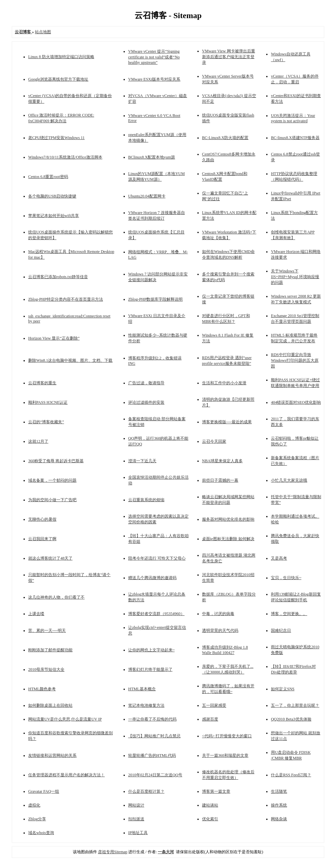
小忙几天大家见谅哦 (289, 480)
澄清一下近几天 (142, 461)
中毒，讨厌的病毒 (218, 614)
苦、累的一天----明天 (47, 631)
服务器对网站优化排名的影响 (228, 519)
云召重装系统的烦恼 (146, 500)
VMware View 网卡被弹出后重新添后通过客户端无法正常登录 (229, 57)
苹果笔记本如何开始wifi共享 (54, 216)
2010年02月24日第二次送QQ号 (155, 775)
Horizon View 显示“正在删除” (54, 338)
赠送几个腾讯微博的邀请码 (152, 578)
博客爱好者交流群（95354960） (156, 614)
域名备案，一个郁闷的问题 (52, 480)
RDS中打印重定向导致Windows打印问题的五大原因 (295, 360)
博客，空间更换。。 (289, 614)
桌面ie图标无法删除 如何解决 (228, 539)
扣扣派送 (136, 819)
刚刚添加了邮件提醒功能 (50, 650)
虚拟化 (34, 805)
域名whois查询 (41, 833)
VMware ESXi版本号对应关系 (154, 79)
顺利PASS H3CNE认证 (48, 402)
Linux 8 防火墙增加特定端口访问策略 (61, 57)
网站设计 (136, 805)
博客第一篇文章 (216, 791)
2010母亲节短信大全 (46, 669)
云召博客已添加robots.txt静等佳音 (58, 277)
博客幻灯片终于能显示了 (150, 669)
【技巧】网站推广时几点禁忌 (154, 736)
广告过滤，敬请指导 (146, 383)
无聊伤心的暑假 (42, 519)
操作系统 (279, 805)
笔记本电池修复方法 (146, 705)
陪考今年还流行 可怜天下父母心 (157, 558)
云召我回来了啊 (42, 539)
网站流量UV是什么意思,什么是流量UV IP (65, 719)
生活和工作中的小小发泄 (224, 383)
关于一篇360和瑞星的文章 (225, 755)
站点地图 (43, 32)
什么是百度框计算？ (146, 791)
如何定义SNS (283, 689)
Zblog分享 (37, 819)
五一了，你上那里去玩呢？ (295, 705)
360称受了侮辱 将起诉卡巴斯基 (56, 461)
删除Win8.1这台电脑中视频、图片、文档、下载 (70, 360)
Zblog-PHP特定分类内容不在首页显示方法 (66, 299)
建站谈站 (210, 805)
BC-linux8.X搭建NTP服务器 (295, 138)
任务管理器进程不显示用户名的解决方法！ (66, 775)
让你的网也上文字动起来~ (152, 650)
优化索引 (210, 819)
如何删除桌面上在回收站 (50, 705)
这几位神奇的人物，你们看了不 (56, 597)
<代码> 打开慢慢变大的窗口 (227, 736)
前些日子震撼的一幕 (220, 480)
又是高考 (279, 558)
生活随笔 (279, 791)
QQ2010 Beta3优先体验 (291, 719)
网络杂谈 (279, 819)
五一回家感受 (214, 705)
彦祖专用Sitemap (113, 852)
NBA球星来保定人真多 (222, 461)
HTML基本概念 (142, 689)
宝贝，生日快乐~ (286, 578)
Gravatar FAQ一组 (44, 791)
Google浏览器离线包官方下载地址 (58, 79)
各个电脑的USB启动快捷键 (52, 196)
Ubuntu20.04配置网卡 (147, 196)
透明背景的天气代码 (220, 631)
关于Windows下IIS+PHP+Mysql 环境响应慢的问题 (295, 277)
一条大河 (166, 852)
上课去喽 (36, 614)
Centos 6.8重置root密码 (48, 177)
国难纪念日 (281, 631)
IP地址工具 (138, 833)
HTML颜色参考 (42, 689)
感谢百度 (210, 719)
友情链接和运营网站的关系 (52, 755)
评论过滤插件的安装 (146, 402)
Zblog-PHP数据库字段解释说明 (156, 299)
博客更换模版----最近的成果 (227, 422)
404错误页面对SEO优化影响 (296, 402)
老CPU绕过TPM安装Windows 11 (56, 138)
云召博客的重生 (42, 383)
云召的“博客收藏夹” (46, 422)
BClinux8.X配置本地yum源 (152, 157)
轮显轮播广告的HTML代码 (152, 755)
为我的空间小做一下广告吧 (52, 500)
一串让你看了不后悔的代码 (152, 719)
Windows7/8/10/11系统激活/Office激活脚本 (65, 157)
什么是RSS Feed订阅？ (291, 775)
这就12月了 (38, 441)
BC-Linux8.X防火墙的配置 (225, 138)
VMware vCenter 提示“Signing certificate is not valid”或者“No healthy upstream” (154, 57)
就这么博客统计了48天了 (50, 558)
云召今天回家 (214, 441)
